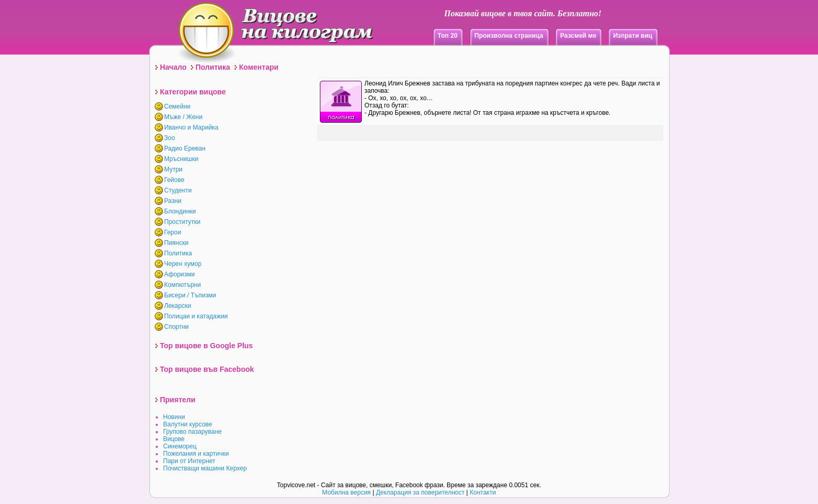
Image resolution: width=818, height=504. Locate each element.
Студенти (178, 190)
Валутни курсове (188, 424)
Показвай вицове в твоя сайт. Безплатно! (523, 13)
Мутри (173, 169)
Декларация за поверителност (420, 492)
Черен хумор (183, 264)
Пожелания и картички (196, 454)
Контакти (483, 492)
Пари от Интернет (189, 461)
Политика (213, 67)
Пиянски (176, 243)
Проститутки (182, 222)
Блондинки (180, 211)
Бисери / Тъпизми (190, 295)
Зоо (170, 138)
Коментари (259, 67)
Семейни (177, 106)
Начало (173, 67)
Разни (173, 201)
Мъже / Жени (183, 117)
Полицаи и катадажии (196, 316)
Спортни (176, 327)
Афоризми (180, 274)
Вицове (174, 439)
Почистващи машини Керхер (205, 468)
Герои (173, 232)
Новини (174, 417)
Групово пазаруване (192, 432)
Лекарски (177, 306)
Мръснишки (181, 159)
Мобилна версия (346, 492)
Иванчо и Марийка (191, 127)
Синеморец (180, 446)
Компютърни (182, 285)
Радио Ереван (185, 148)
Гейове (174, 180)
